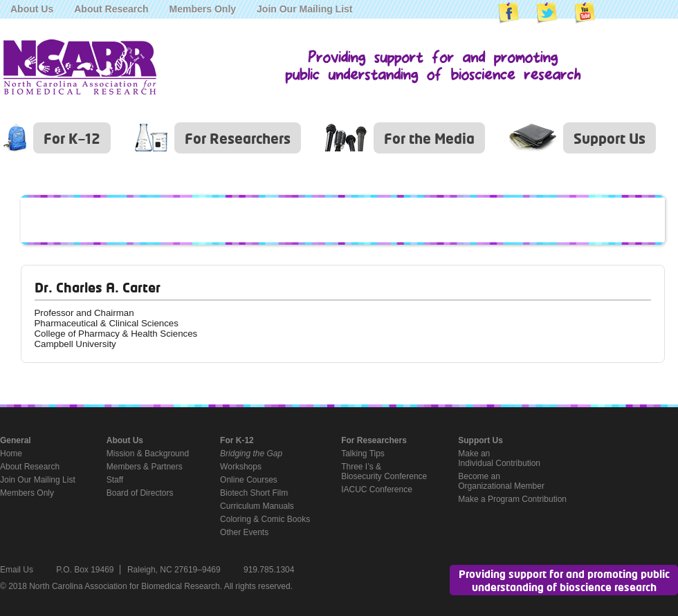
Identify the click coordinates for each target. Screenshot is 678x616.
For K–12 (72, 138)
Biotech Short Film (254, 493)
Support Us (610, 138)
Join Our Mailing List (304, 9)
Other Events (244, 532)
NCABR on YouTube (585, 13)
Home (11, 454)
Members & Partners (145, 467)
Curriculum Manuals (257, 506)
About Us (32, 9)
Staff (115, 480)
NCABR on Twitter (547, 13)
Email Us (17, 570)
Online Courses (249, 480)
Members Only (203, 9)
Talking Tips (363, 454)
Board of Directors (140, 493)
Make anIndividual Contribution (499, 458)
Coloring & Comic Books (265, 519)
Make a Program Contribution (512, 499)
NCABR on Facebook (508, 13)
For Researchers (238, 138)
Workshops (241, 467)
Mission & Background (148, 454)
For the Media (429, 138)
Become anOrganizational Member (501, 481)
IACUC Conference (377, 489)
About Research (111, 9)
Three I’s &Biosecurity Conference (384, 472)
